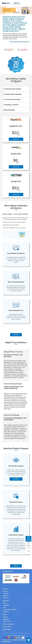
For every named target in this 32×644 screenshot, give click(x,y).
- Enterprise (6, 619)
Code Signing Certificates (16, 253)
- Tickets (5, 603)
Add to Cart (16, 139)
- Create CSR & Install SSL (10, 610)
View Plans (16, 479)
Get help (16, 335)
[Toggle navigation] (29, 640)
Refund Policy (7, 629)
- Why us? (5, 596)
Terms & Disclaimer (8, 624)
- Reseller (5, 617)
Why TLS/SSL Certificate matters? (20, 42)
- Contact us (6, 598)
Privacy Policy (7, 627)
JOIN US (16, 566)
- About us (5, 591)
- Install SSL (6, 605)
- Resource (6, 594)
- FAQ (4, 607)
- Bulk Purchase (7, 621)
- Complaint (6, 612)
